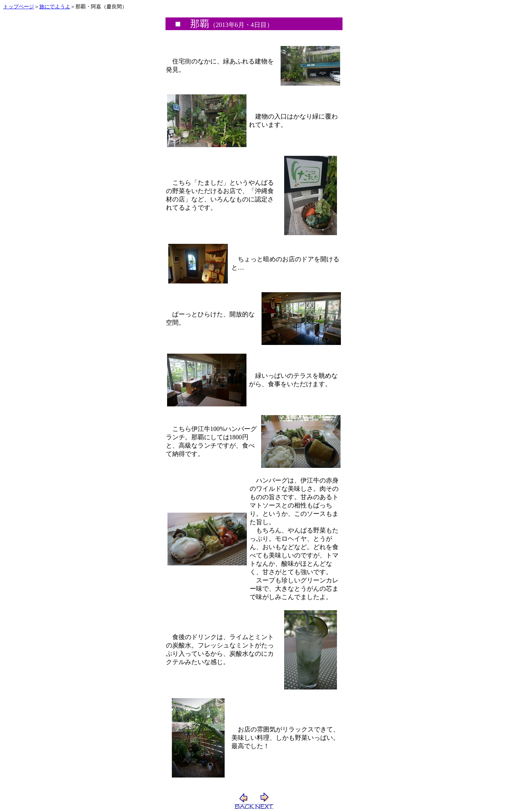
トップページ (19, 7)
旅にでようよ (55, 7)
